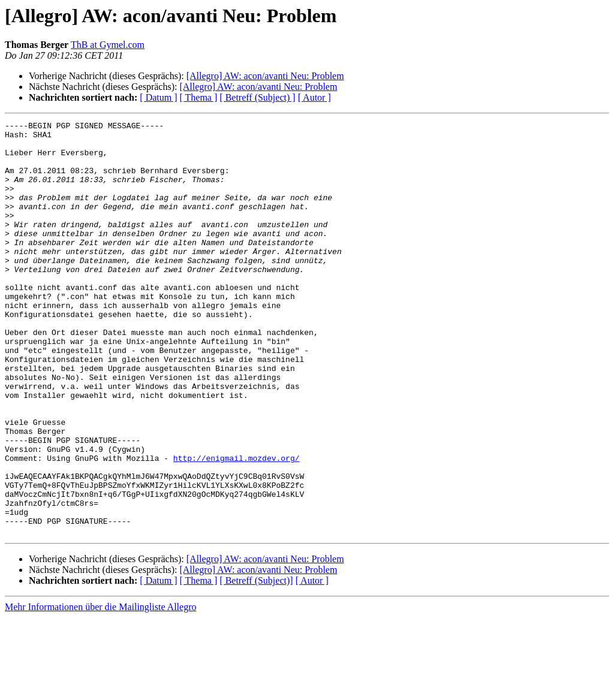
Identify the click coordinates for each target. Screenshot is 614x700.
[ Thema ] (199, 97)
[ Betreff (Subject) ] (257, 97)
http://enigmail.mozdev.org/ (237, 526)
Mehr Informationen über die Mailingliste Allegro (100, 690)
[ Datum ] (158, 97)
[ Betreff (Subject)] (256, 663)
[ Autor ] (314, 97)
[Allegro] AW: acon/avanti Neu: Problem (265, 76)
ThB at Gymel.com (108, 45)
